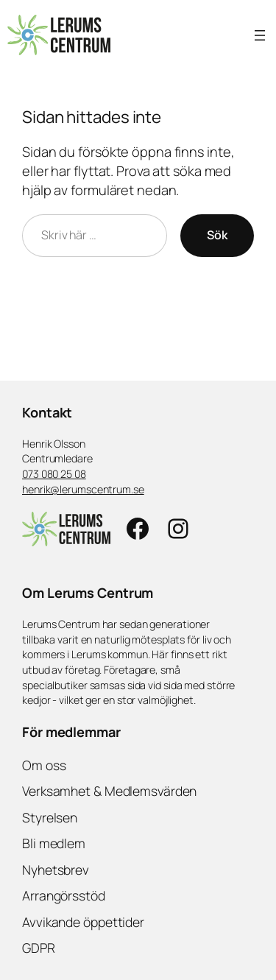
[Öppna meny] (260, 35)
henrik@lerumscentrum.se (83, 489)
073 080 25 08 (54, 474)
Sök (217, 235)
